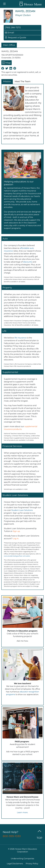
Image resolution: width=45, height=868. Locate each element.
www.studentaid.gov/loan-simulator (17, 556)
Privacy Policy (32, 864)
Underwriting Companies (22, 859)
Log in (16, 539)
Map (7, 63)
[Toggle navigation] (4, 4)
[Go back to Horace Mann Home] (30, 4)
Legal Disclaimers (15, 864)
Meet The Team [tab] (23, 81)
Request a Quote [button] (16, 37)
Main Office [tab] (9, 45)
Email (9, 33)
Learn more (22, 812)
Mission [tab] (7, 81)
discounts (28, 262)
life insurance (20, 338)
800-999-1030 (12, 836)
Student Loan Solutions (22, 510)
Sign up (16, 531)
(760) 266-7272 (13, 27)
